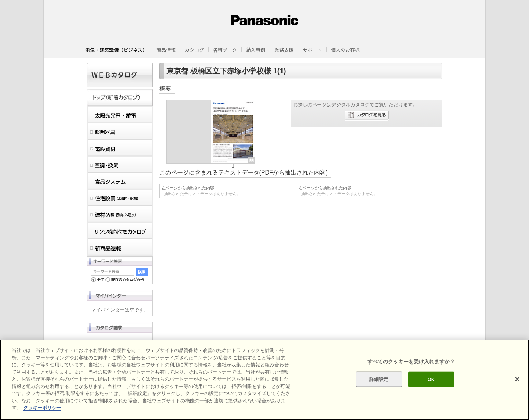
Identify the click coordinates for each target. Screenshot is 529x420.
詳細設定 (379, 379)
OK (431, 379)
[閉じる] (517, 379)
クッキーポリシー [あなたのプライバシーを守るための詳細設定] (42, 408)
